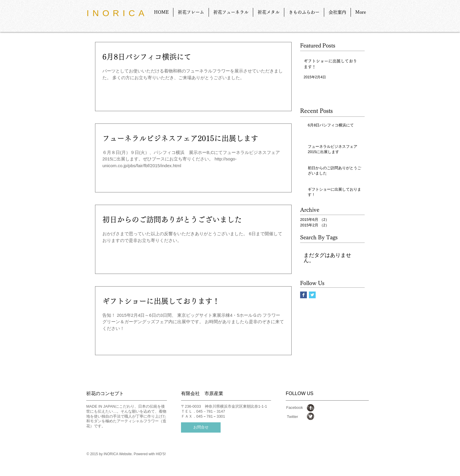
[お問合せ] (201, 427)
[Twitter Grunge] (311, 416)
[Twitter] (292, 417)
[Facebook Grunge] (311, 408)
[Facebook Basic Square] (303, 295)
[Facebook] (295, 408)
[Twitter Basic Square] (312, 295)
